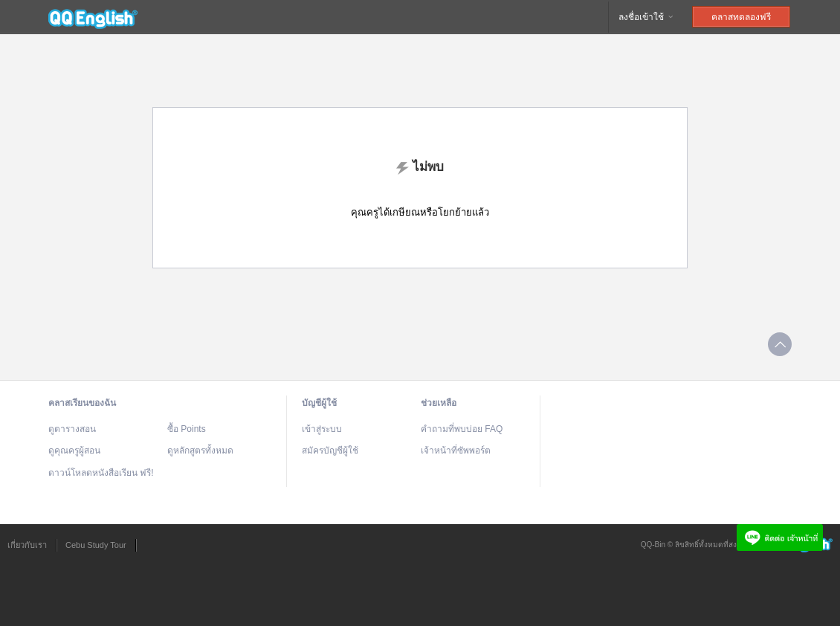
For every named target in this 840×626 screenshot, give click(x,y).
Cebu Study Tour (96, 545)
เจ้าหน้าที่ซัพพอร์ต (456, 451)
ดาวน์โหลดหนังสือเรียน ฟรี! (101, 473)
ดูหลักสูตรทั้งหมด (200, 451)
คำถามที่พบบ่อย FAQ (462, 429)
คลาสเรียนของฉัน (82, 403)
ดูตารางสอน (72, 429)
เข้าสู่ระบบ (322, 429)
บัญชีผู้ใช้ (319, 403)
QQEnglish (93, 17)
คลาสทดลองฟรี (741, 17)
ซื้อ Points (187, 429)
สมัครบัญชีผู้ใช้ (330, 451)
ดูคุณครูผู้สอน (74, 451)
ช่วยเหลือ (439, 403)
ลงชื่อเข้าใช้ (647, 17)
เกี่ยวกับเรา (27, 545)
